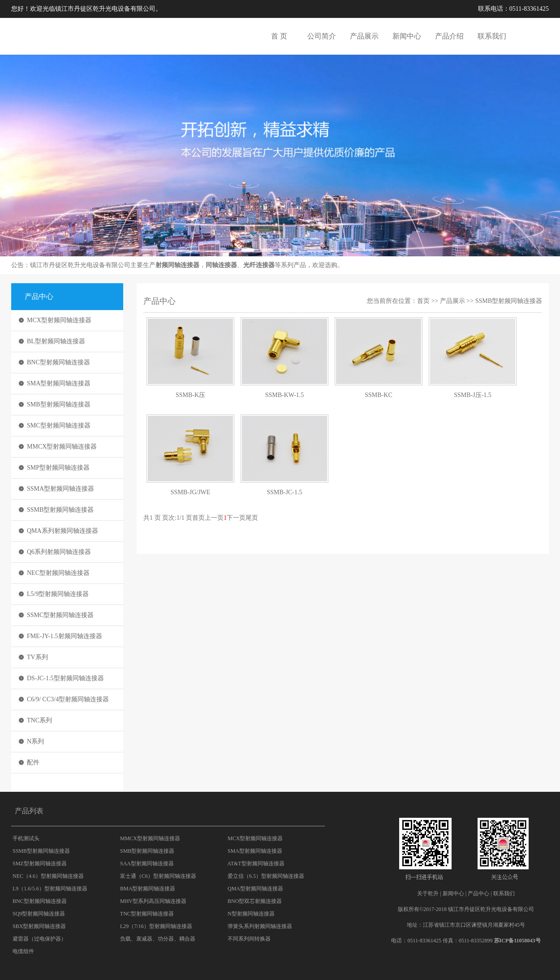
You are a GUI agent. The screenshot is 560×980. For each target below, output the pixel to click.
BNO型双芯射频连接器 (255, 901)
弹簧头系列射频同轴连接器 (260, 926)
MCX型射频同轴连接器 (59, 320)
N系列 (35, 741)
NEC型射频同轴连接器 (58, 573)
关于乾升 (428, 894)
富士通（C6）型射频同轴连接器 (158, 876)
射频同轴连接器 (177, 265)
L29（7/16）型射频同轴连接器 (156, 926)
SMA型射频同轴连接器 (59, 383)
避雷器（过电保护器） (39, 939)
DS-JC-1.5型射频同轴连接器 (65, 678)
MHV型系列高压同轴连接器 (153, 901)
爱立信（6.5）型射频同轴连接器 (266, 876)
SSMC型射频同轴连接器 (60, 615)
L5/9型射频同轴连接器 (58, 594)
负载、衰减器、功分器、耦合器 (158, 939)
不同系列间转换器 (249, 939)
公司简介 (322, 36)
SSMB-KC (378, 395)
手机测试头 (26, 838)
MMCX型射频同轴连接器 (62, 447)
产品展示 (364, 36)
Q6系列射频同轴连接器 (59, 552)
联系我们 (492, 36)
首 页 (279, 36)
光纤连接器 (259, 265)
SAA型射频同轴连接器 (147, 863)
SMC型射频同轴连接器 (59, 425)
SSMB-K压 (190, 395)
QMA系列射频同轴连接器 (62, 531)
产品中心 (478, 894)
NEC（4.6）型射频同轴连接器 (48, 876)
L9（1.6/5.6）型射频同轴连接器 (50, 889)
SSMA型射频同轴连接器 (60, 489)
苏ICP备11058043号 (517, 941)
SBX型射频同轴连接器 (39, 926)
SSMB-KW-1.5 (285, 395)
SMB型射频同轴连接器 (59, 404)
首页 (423, 301)
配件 (33, 762)
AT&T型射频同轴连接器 (256, 863)
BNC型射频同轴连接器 (58, 362)
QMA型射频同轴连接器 (255, 889)
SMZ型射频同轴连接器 (40, 863)
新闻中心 (407, 36)
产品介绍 (449, 36)
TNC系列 (39, 720)
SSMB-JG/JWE (191, 492)
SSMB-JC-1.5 (285, 492)
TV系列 (37, 657)
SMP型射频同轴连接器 (58, 468)
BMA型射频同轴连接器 (148, 889)
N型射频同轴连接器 (251, 914)
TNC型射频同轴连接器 (147, 914)
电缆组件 (23, 951)
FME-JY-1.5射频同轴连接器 (65, 636)
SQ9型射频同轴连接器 (39, 914)
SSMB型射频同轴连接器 (60, 510)
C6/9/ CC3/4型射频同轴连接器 (68, 699)
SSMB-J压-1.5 (473, 395)
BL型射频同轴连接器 (56, 341)
